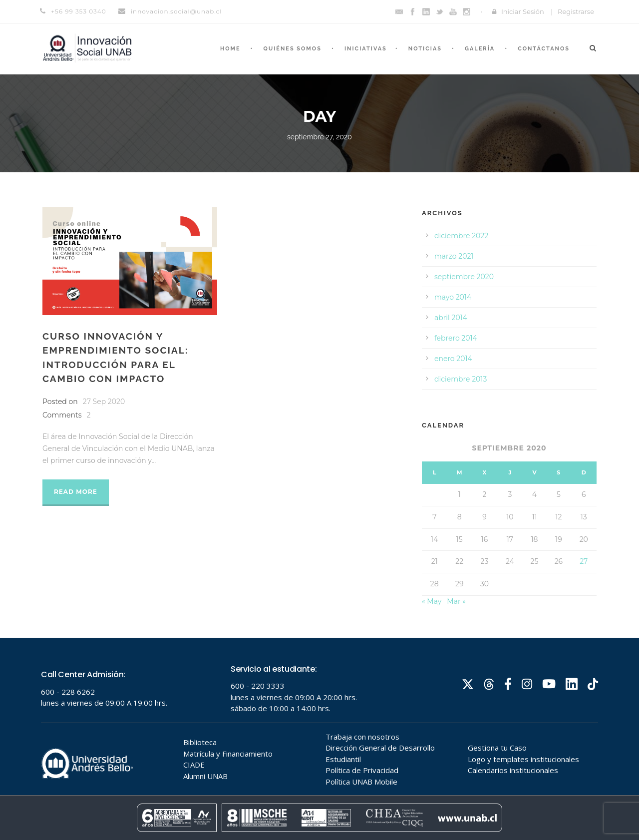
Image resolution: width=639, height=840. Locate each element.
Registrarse (576, 11)
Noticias (425, 49)
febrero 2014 (456, 338)
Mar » (456, 601)
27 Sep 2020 (104, 402)
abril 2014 (451, 318)
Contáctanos (544, 49)
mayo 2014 (453, 297)
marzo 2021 (454, 256)
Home (230, 49)
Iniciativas (366, 49)
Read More (76, 492)
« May (432, 601)
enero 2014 (453, 359)
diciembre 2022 (461, 236)
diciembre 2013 (461, 379)
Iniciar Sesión (523, 11)
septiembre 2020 (464, 277)
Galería (480, 49)
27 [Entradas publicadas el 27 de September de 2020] (584, 561)
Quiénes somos (293, 49)
